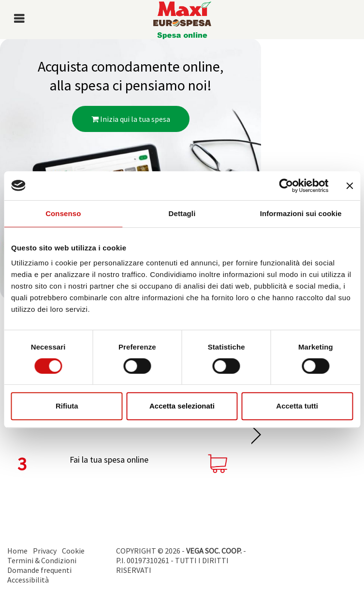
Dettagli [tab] (182, 213)
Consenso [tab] (63, 213)
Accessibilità (28, 580)
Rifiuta (67, 406)
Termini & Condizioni (42, 560)
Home (17, 551)
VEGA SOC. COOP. (214, 551)
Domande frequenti (39, 570)
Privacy (45, 551)
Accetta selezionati (182, 406)
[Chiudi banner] (349, 186)
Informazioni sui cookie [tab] (301, 213)
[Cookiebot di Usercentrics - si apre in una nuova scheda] (286, 186)
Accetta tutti (297, 406)
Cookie (73, 551)
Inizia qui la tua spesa (131, 119)
